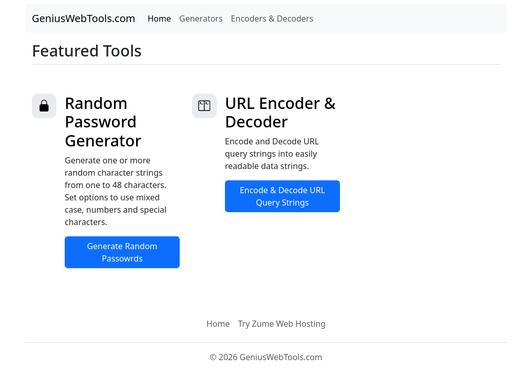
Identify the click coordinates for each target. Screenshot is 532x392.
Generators (201, 18)
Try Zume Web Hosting (282, 324)
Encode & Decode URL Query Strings (282, 196)
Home (160, 18)
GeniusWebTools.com (84, 18)
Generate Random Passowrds (122, 252)
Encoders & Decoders (272, 18)
